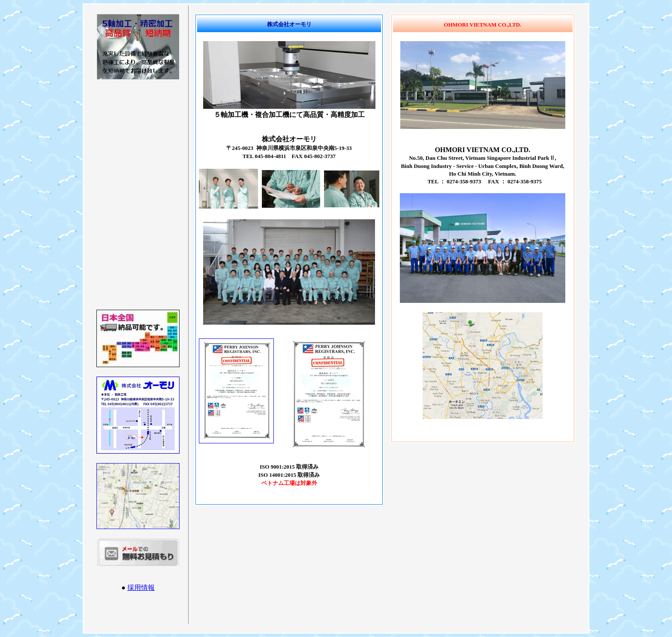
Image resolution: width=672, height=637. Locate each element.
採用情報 (141, 588)
